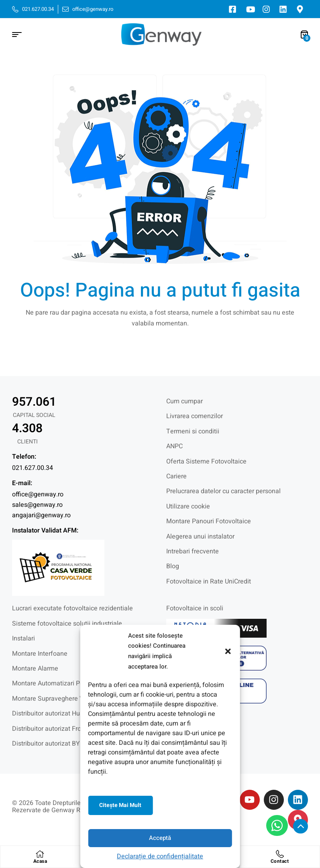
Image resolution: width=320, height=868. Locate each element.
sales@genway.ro (37, 505)
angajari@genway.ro (41, 515)
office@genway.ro (38, 494)
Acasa (40, 861)
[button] (228, 651)
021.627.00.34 (33, 468)
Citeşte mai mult (120, 805)
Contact (280, 861)
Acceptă (160, 838)
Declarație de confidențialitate (160, 856)
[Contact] (280, 854)
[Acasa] (40, 854)
